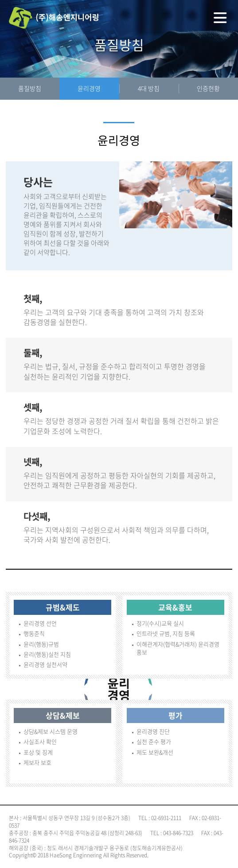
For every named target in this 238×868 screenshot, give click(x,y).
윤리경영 (89, 88)
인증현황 (208, 88)
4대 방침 (149, 88)
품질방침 (30, 88)
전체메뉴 (220, 18)
